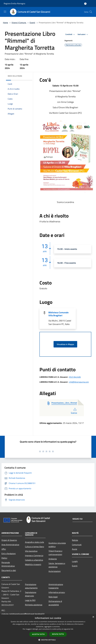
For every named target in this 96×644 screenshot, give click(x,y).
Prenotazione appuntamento (31, 586)
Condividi (70, 34)
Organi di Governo (9, 540)
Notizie (75, 540)
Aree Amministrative (10, 545)
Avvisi (75, 549)
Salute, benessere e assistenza (57, 565)
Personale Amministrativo (8, 564)
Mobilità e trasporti (33, 564)
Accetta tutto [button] (38, 634)
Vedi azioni (83, 34)
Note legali (53, 597)
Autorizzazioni (55, 571)
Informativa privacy (57, 592)
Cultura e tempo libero (34, 547)
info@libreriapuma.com (79, 382)
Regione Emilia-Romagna (14, 3)
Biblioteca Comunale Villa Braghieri (58, 314)
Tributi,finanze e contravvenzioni (55, 553)
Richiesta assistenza (34, 605)
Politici (4, 558)
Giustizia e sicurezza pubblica (57, 545)
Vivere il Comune (19, 23)
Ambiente (53, 559)
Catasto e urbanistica (34, 560)
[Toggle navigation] (5, 12)
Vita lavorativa (31, 551)
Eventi (32, 23)
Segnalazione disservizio (31, 594)
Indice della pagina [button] (15, 76)
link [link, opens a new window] (72, 629)
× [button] (93, 617)
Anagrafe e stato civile (34, 542)
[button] (48, 640)
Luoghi (75, 561)
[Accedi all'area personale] (85, 4)
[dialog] (48, 629)
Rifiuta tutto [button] (58, 634)
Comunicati (77, 545)
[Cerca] (91, 12)
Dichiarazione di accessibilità (55, 603)
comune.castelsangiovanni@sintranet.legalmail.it (23, 614)
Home (5, 23)
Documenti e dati (9, 570)
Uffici (4, 549)
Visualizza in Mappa (65, 344)
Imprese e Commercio (34, 555)
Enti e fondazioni (9, 554)
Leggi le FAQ (30, 600)
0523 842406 (75, 377)
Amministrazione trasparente (56, 586)
